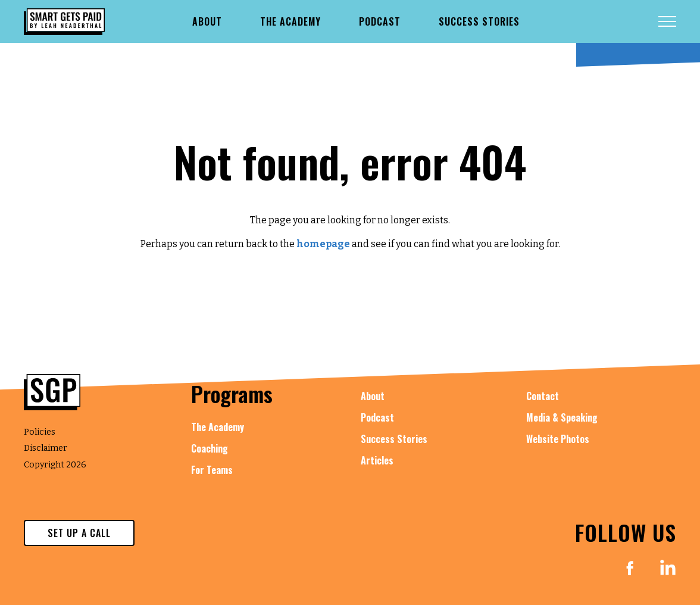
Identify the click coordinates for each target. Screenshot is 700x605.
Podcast (377, 417)
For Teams (212, 470)
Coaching (210, 448)
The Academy (218, 427)
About (373, 396)
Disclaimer (46, 448)
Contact (543, 396)
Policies (40, 432)
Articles (377, 460)
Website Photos (558, 439)
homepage (323, 244)
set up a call (79, 533)
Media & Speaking (562, 417)
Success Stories (394, 439)
